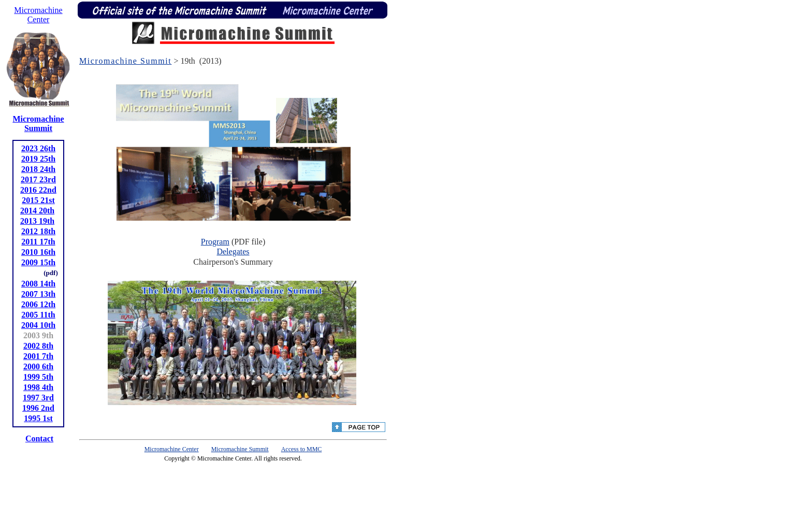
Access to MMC (302, 449)
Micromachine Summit (125, 61)
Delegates (233, 251)
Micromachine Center (172, 449)
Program (215, 242)
